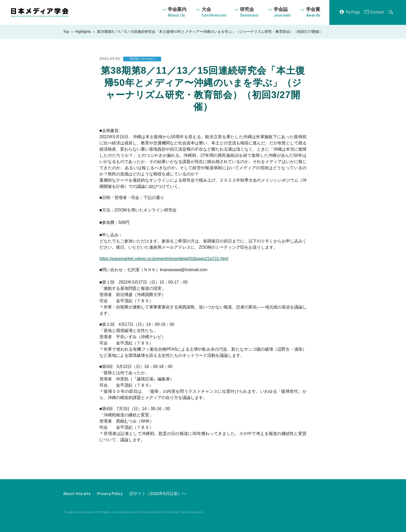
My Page (353, 12)
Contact (377, 12)
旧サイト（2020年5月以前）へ (158, 493)
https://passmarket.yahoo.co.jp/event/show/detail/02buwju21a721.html (164, 259)
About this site (77, 493)
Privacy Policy (110, 493)
